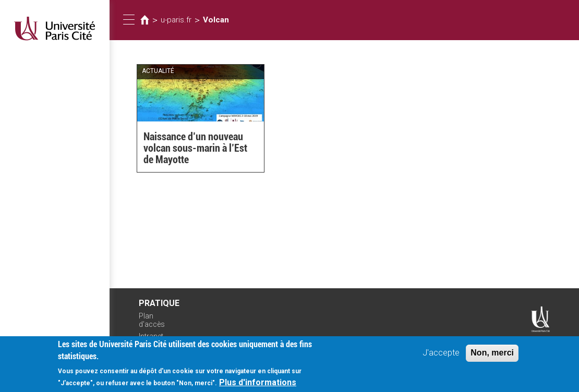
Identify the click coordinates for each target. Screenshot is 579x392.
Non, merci (492, 356)
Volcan (216, 20)
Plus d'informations (258, 385)
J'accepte (441, 356)
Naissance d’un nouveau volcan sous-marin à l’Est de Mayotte (195, 148)
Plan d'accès (152, 320)
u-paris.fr (176, 20)
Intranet (151, 336)
